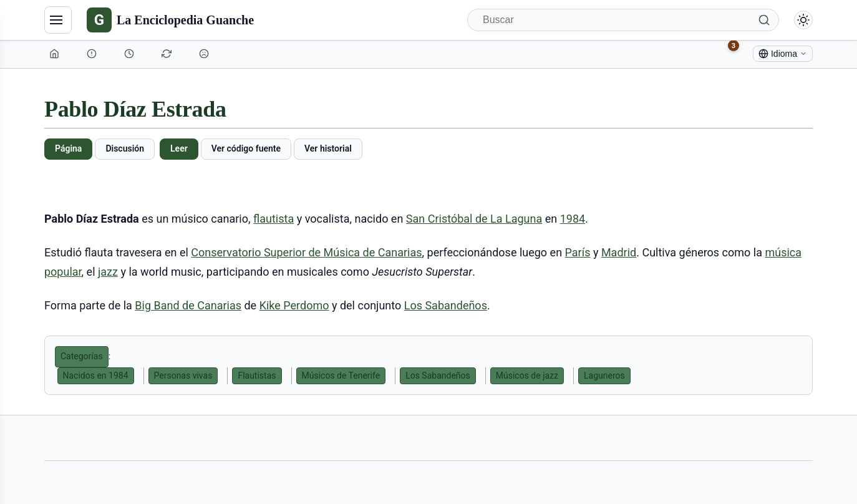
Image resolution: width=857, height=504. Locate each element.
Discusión (125, 148)
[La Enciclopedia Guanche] (170, 20)
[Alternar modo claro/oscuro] (803, 20)
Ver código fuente (246, 148)
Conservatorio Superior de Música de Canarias (306, 252)
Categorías (82, 356)
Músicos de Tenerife (341, 376)
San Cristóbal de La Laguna (474, 219)
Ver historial (328, 148)
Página (68, 148)
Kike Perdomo (294, 305)
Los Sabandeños (446, 305)
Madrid (619, 252)
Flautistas (257, 376)
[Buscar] (623, 20)
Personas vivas (183, 376)
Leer (179, 148)
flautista (274, 219)
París (578, 252)
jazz (108, 272)
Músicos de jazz (527, 376)
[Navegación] (58, 20)
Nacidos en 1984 (96, 376)
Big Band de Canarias (188, 305)
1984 (573, 219)
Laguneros (604, 376)
